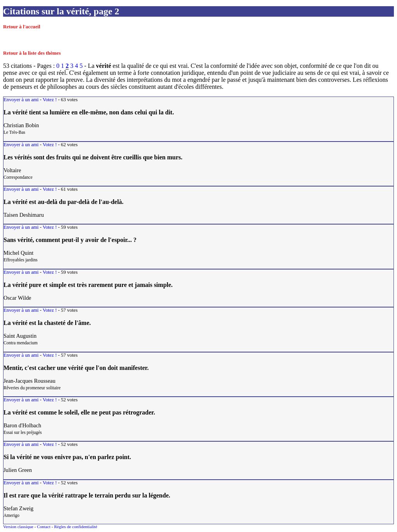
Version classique (18, 527)
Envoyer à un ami (21, 100)
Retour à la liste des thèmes (32, 53)
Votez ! (50, 100)
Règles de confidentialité (75, 527)
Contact (44, 527)
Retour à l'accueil (22, 27)
